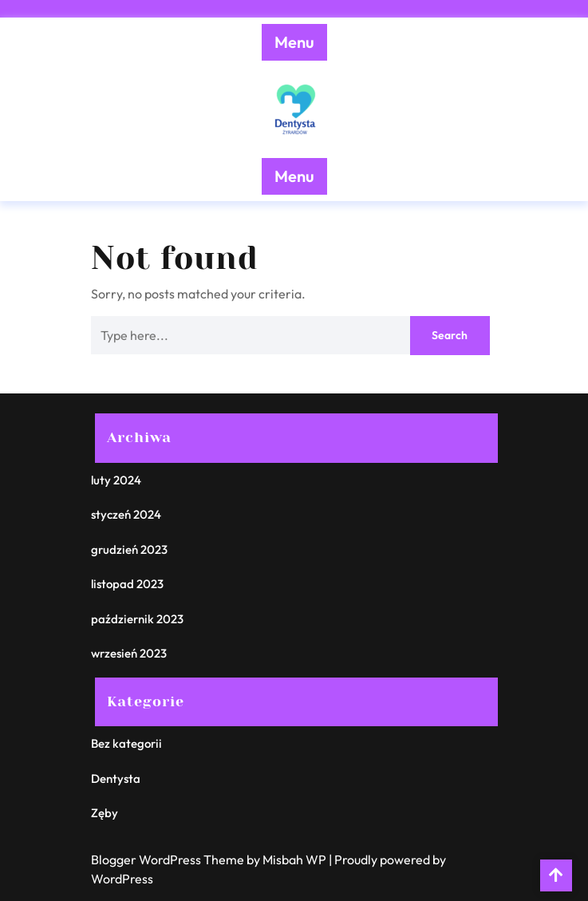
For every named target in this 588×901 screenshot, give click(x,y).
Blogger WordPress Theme (169, 860)
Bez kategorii (126, 743)
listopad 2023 (127, 584)
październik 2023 (137, 619)
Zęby (105, 813)
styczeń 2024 (126, 514)
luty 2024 (116, 480)
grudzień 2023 (129, 549)
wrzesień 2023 (129, 653)
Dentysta (116, 778)
